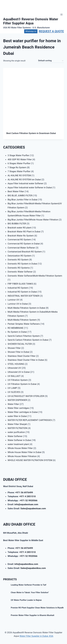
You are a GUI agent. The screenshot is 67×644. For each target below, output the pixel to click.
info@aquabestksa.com (26, 564)
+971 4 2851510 (27, 496)
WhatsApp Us (31, 31)
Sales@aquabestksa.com (33, 568)
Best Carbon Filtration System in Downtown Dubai (31, 133)
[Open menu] (61, 15)
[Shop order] (51, 61)
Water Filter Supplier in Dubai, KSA (36, 636)
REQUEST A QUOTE (51, 31)
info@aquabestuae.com (26, 504)
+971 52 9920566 (29, 500)
